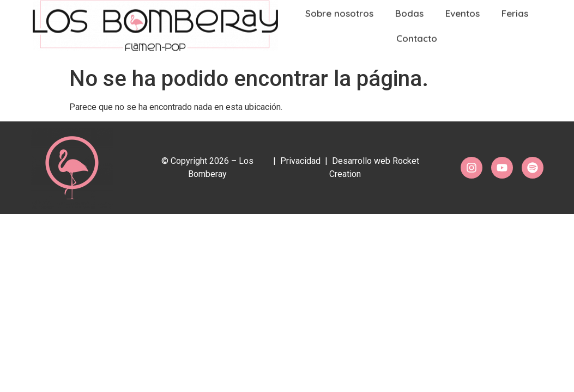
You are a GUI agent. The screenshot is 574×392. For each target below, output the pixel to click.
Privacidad (300, 161)
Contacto (417, 35)
